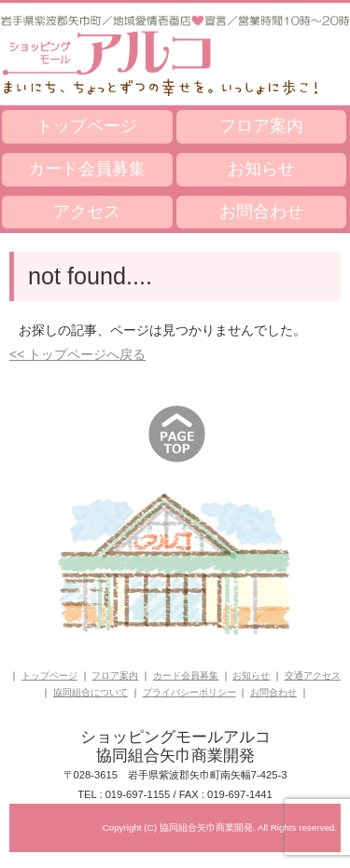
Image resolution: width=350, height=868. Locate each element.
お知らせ (261, 169)
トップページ (87, 126)
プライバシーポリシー (189, 692)
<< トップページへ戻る (77, 354)
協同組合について (91, 692)
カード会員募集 (87, 169)
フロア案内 (261, 126)
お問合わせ (261, 212)
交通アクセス (313, 675)
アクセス (87, 212)
